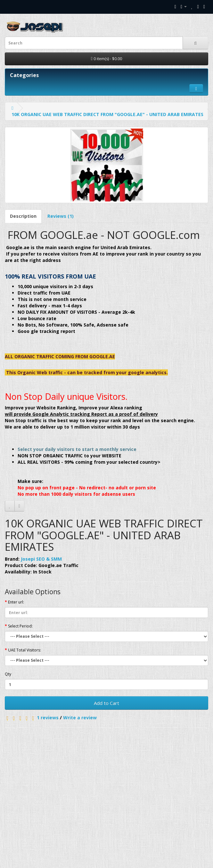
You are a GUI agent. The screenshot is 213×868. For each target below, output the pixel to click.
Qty (8, 674)
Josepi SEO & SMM (41, 559)
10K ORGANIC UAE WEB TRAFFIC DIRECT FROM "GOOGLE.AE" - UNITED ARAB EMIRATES (107, 114)
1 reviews (48, 718)
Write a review (80, 718)
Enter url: (16, 602)
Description (23, 216)
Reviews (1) (61, 216)
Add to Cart (106, 703)
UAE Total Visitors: (25, 650)
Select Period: (20, 626)
